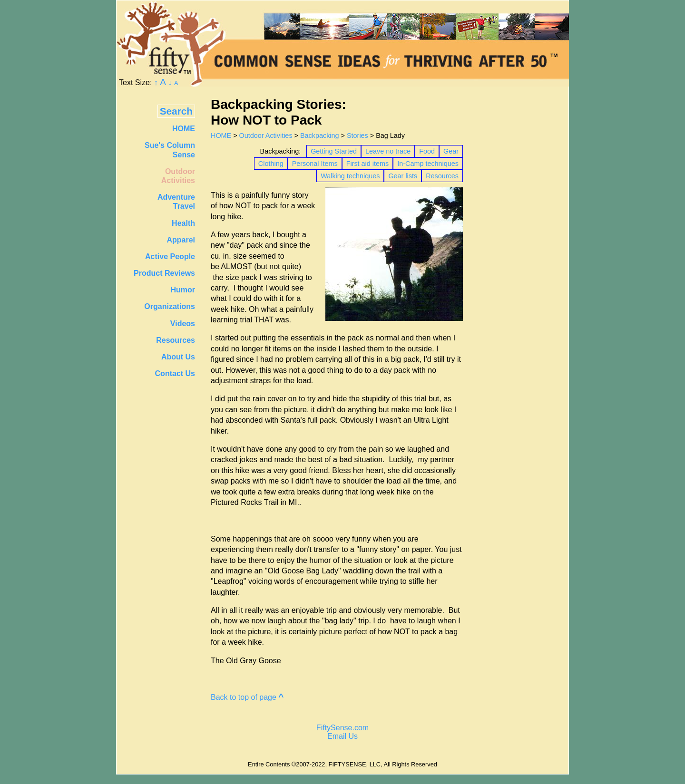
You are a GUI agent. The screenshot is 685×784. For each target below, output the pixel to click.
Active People (170, 256)
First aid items (368, 164)
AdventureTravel (176, 202)
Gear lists (403, 176)
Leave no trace (388, 151)
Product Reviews (164, 273)
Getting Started (334, 151)
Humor (183, 290)
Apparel (181, 240)
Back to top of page (247, 697)
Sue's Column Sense (170, 150)
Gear (451, 151)
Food (427, 151)
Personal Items (315, 164)
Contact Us (175, 373)
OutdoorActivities (178, 176)
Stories (357, 136)
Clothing (271, 164)
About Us (178, 357)
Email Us (342, 736)
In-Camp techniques (428, 164)
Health (183, 223)
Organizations (170, 306)
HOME (221, 136)
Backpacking (320, 136)
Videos (183, 324)
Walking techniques (350, 176)
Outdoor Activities (266, 136)
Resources (442, 176)
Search (176, 111)
